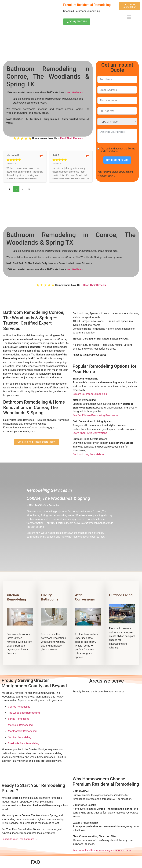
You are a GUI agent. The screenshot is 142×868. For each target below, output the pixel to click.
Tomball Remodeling (20, 737)
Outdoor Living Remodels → (89, 454)
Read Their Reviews (71, 138)
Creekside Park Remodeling (24, 743)
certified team (75, 92)
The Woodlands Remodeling (24, 713)
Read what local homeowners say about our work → (102, 850)
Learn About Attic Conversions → (91, 433)
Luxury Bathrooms (50, 597)
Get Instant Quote (117, 160)
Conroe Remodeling (19, 707)
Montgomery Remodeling (22, 731)
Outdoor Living (121, 595)
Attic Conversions (85, 597)
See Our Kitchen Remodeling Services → (95, 415)
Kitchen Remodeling (16, 597)
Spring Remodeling (19, 719)
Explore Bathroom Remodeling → (91, 394)
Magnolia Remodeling (20, 725)
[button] (129, 17)
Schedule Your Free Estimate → (19, 839)
